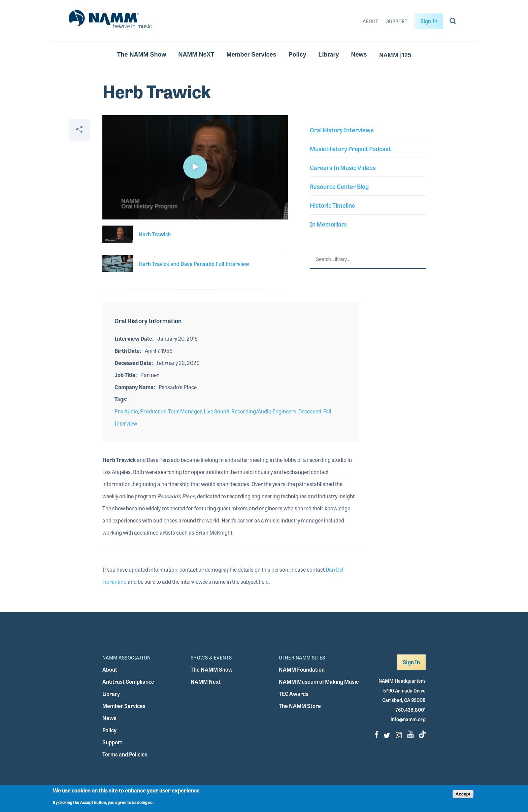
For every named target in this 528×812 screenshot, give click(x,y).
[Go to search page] (453, 22)
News (359, 55)
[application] (195, 167)
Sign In (429, 21)
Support (397, 21)
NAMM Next (206, 682)
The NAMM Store (300, 706)
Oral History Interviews (342, 130)
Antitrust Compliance (128, 682)
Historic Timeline (333, 205)
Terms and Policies (125, 754)
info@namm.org (408, 719)
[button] (195, 167)
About (370, 21)
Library (329, 55)
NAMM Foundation (302, 669)
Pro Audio (126, 411)
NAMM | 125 (395, 55)
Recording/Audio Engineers (264, 411)
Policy (298, 55)
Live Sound (217, 411)
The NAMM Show (141, 55)
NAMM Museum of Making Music (319, 682)
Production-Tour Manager (171, 411)
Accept (463, 794)
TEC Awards (294, 694)
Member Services (251, 55)
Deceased (310, 411)
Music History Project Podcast (350, 148)
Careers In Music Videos (343, 167)
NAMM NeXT (196, 55)
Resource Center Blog (339, 186)
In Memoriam (328, 224)
